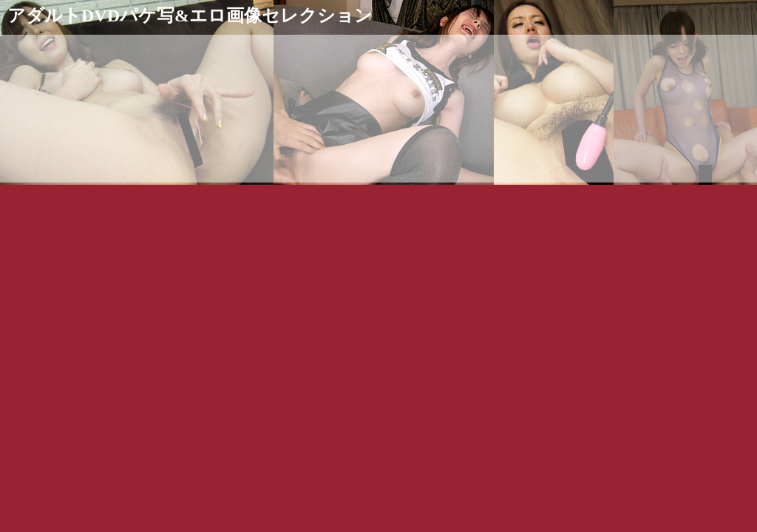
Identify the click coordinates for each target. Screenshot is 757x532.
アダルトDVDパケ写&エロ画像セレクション (190, 16)
